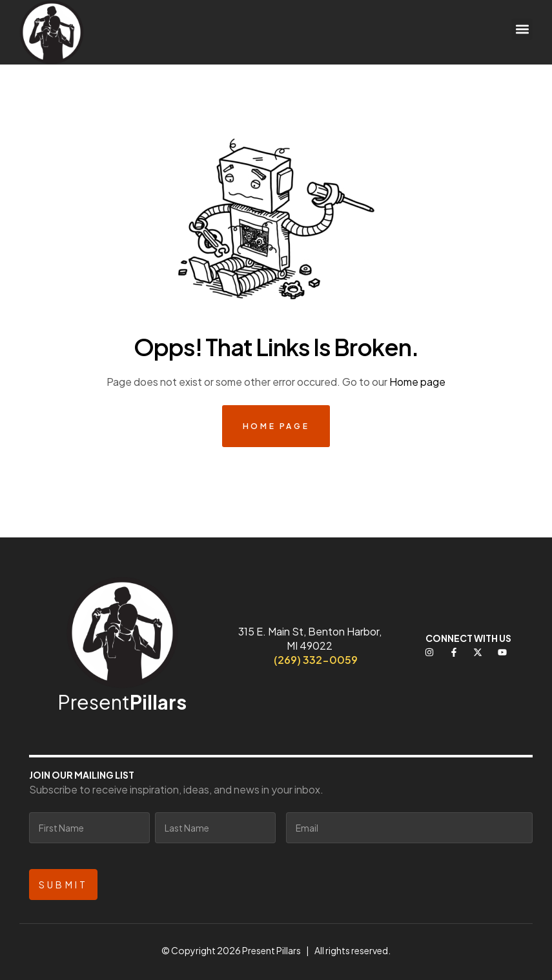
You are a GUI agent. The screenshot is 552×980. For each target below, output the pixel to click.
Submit (63, 885)
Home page (417, 382)
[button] (522, 29)
